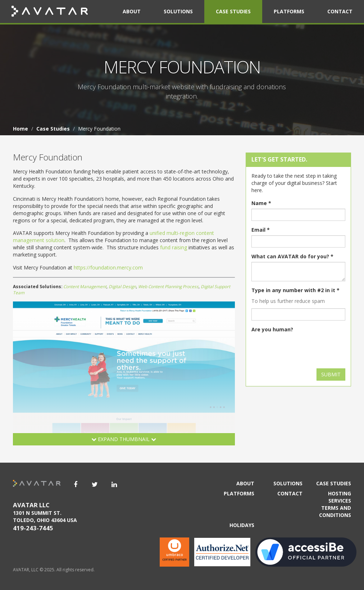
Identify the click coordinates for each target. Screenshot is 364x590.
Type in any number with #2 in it (295, 290)
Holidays (242, 525)
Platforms (289, 11)
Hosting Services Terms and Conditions (335, 504)
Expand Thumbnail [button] (124, 439)
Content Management (85, 286)
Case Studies (233, 11)
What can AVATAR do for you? (292, 256)
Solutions (178, 11)
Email (261, 230)
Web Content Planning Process (168, 286)
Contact (340, 11)
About (132, 11)
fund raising (174, 247)
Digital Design (122, 286)
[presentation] (306, 349)
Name (261, 203)
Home (21, 129)
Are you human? (272, 329)
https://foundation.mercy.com (108, 267)
